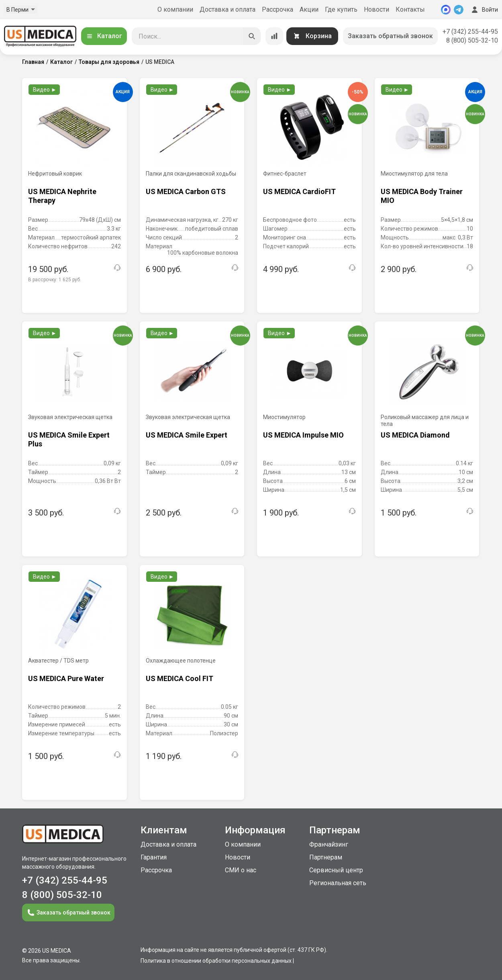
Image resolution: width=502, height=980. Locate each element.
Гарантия (154, 857)
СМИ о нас (241, 870)
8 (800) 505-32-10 (472, 40)
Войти (484, 10)
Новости (376, 9)
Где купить (341, 9)
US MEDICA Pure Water (66, 678)
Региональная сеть (338, 883)
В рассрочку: (55, 280)
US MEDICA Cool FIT (180, 678)
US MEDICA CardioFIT (299, 191)
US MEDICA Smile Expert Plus (69, 439)
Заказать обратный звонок (390, 36)
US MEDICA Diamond (415, 435)
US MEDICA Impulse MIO (303, 435)
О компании (175, 9)
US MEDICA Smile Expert (187, 435)
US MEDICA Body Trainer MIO (422, 196)
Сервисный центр (336, 870)
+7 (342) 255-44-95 (470, 32)
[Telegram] (459, 10)
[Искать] (252, 36)
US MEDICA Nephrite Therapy (62, 196)
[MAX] (446, 10)
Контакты (410, 9)
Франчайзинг (329, 844)
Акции (309, 9)
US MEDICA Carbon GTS (186, 191)
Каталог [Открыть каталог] (104, 36)
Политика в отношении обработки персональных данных (216, 961)
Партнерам (326, 857)
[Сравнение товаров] (274, 36)
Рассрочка (278, 9)
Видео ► (45, 90)
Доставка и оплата (228, 9)
